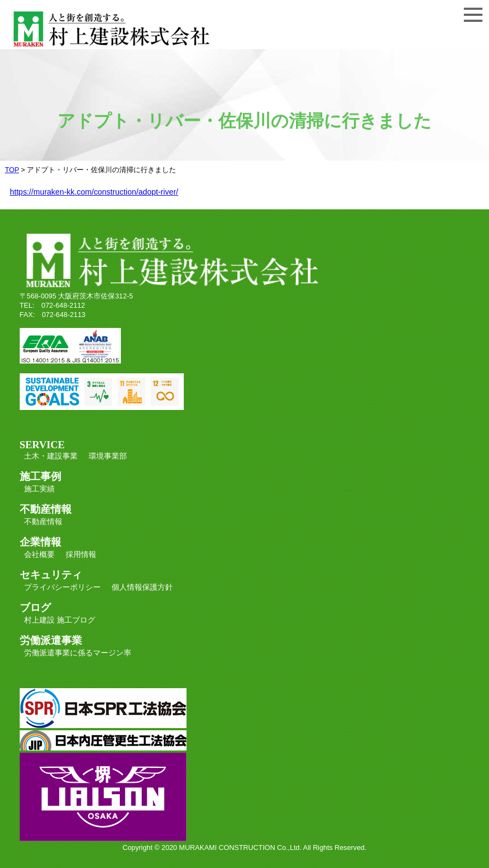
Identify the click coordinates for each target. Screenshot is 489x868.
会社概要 (39, 554)
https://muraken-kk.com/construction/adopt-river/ (94, 192)
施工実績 (39, 489)
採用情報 (81, 554)
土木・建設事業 (51, 456)
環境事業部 (108, 456)
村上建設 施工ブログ (60, 620)
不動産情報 (43, 521)
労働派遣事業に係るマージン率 (78, 653)
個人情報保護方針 (142, 587)
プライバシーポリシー (62, 587)
